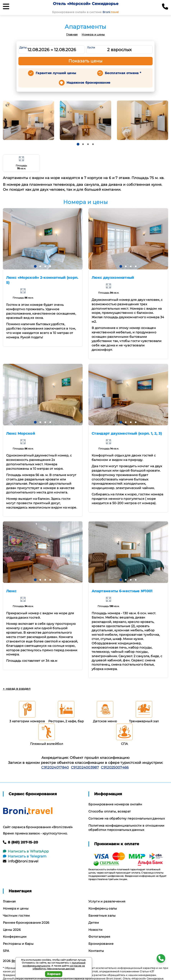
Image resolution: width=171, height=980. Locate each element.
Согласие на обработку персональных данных (127, 818)
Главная (72, 34)
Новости (95, 930)
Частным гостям (16, 916)
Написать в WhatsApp (26, 851)
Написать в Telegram (25, 856)
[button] (78, 144)
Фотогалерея (99, 937)
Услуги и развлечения (107, 901)
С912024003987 (85, 767)
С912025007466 (115, 767)
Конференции (15, 937)
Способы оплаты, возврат (110, 811)
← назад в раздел (17, 689)
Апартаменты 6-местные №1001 (122, 591)
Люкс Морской (21, 434)
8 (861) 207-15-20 (21, 842)
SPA (6, 951)
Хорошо (54, 974)
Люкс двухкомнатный (113, 278)
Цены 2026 (12, 930)
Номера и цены (93, 34)
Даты (23, 47)
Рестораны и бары (18, 944)
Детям (94, 923)
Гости (91, 47)
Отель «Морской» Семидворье (86, 4)
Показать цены (85, 61)
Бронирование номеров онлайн (115, 804)
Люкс (11, 591)
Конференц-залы (103, 908)
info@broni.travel (21, 861)
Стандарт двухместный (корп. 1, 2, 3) (127, 434)
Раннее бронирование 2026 (26, 923)
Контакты (96, 951)
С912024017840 (55, 767)
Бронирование (101, 944)
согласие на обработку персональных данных (59, 967)
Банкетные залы (102, 916)
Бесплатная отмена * (123, 73)
